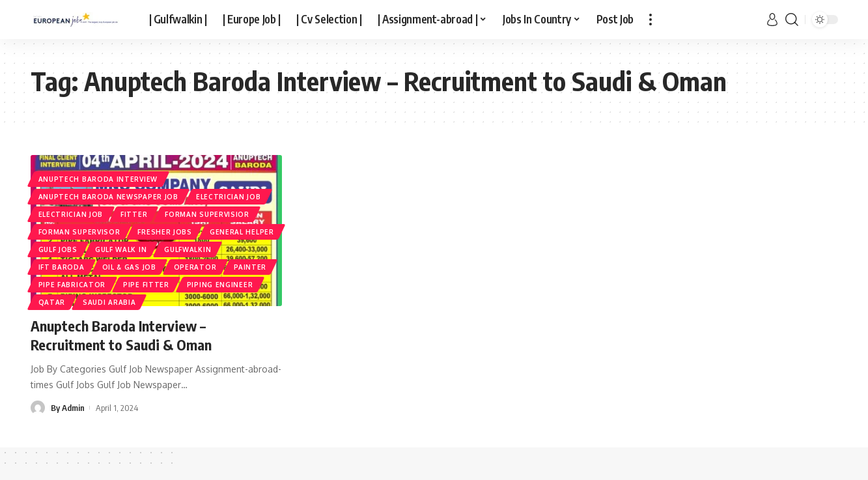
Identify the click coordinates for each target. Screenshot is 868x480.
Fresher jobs (164, 232)
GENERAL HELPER (242, 232)
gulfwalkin (188, 249)
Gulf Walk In (121, 249)
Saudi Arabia (109, 302)
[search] (792, 20)
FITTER (134, 214)
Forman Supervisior (207, 214)
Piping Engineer (220, 285)
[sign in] (772, 20)
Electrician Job (229, 197)
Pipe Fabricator (72, 285)
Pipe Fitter (146, 285)
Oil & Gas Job (129, 267)
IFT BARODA (62, 267)
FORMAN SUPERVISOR (79, 232)
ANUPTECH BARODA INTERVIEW (98, 179)
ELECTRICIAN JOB (71, 214)
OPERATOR (195, 267)
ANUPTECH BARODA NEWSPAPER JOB (108, 197)
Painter (250, 267)
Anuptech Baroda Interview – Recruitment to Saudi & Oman (121, 335)
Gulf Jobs (58, 249)
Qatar (52, 302)
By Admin (68, 408)
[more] (651, 20)
